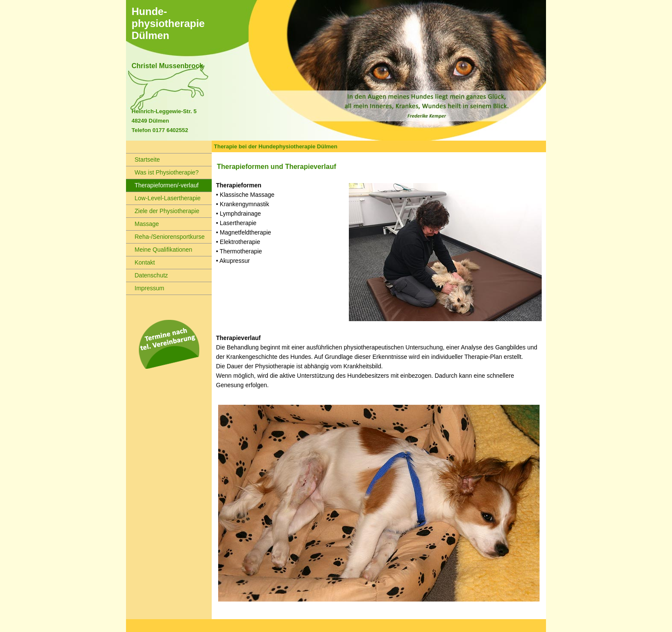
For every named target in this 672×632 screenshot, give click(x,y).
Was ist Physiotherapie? (162, 172)
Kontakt (140, 262)
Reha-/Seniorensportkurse (165, 237)
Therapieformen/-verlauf (162, 185)
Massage (142, 224)
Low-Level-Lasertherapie (163, 198)
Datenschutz (147, 275)
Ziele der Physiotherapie (163, 211)
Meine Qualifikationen (159, 250)
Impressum (145, 288)
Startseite (143, 160)
